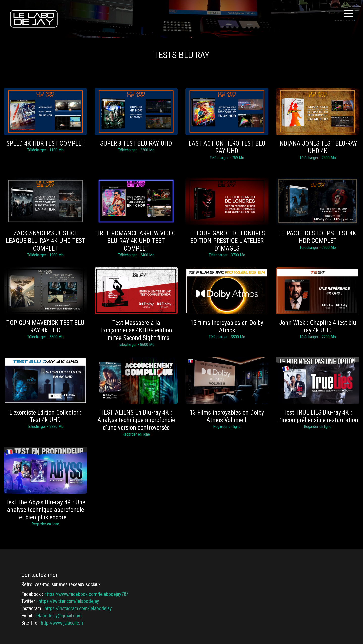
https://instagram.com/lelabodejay (78, 608)
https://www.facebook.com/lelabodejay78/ (86, 594)
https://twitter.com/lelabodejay (69, 601)
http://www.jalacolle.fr (62, 623)
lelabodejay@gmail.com (59, 616)
